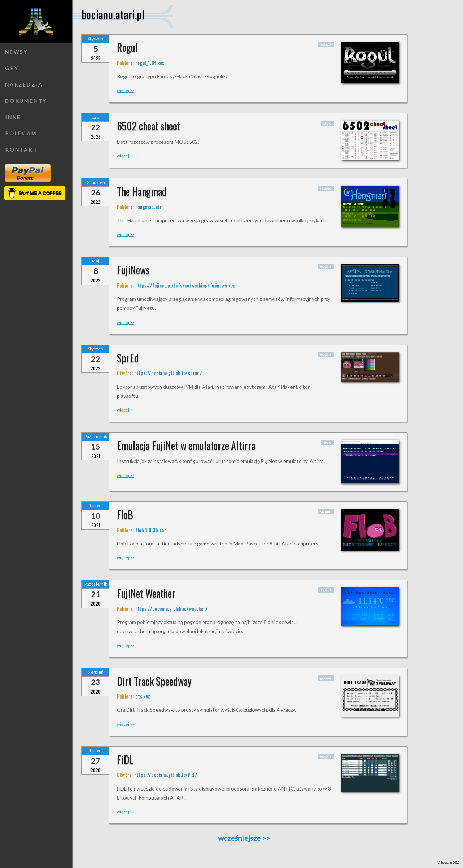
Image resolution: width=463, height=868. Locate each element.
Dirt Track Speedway (154, 681)
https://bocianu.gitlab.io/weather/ (171, 608)
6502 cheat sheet (148, 126)
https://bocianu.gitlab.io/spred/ (168, 373)
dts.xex (143, 696)
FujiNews (133, 270)
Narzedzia (24, 85)
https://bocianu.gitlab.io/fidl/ (166, 774)
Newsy (16, 52)
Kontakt (22, 150)
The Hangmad (142, 191)
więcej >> (126, 90)
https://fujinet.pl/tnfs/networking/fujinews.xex (185, 285)
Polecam (21, 133)
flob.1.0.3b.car (151, 530)
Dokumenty (26, 101)
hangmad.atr (148, 207)
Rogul (127, 47)
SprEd (128, 358)
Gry (12, 68)
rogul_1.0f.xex (150, 62)
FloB (125, 515)
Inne (13, 117)
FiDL (125, 760)
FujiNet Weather (146, 593)
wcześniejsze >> (244, 838)
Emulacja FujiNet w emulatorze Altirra (186, 445)
